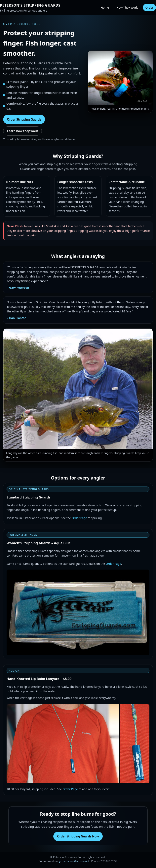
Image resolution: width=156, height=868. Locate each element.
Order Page (79, 518)
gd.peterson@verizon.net (74, 861)
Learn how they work (22, 131)
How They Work (127, 7)
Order (149, 7)
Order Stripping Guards (24, 119)
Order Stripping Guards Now (78, 836)
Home (105, 7)
